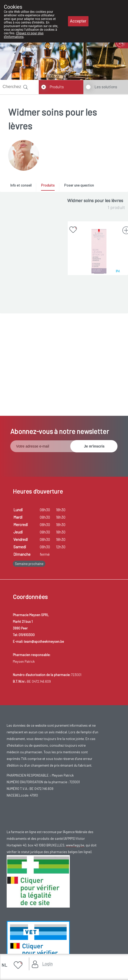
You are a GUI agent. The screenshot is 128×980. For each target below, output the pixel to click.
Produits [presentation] (48, 185)
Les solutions (106, 87)
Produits (57, 87)
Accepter (78, 21)
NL (4, 965)
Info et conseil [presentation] (21, 185)
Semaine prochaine (29, 564)
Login (47, 964)
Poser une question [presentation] (79, 185)
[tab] (23, 187)
